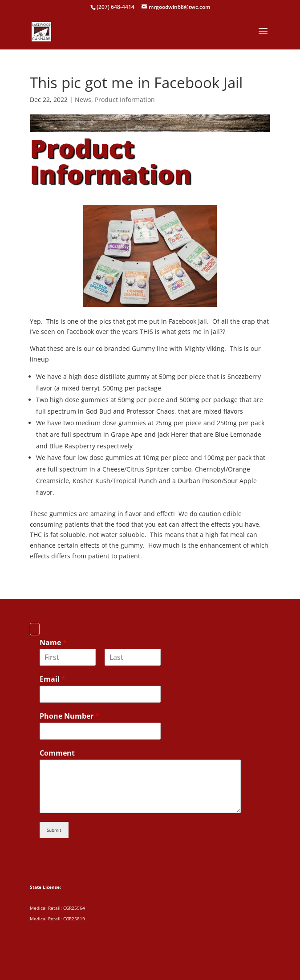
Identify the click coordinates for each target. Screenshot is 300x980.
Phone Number (69, 716)
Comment (57, 753)
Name (53, 643)
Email (53, 679)
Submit (54, 830)
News (83, 100)
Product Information (125, 100)
